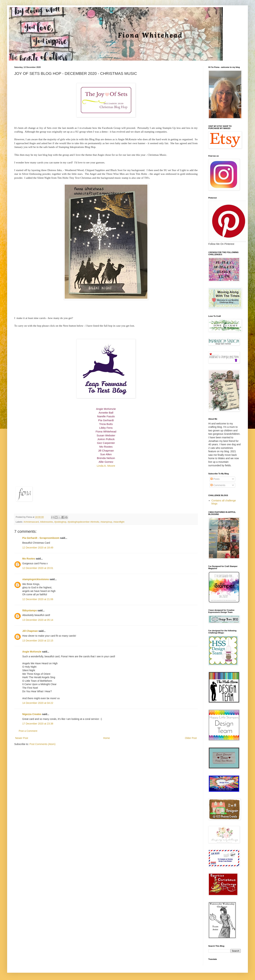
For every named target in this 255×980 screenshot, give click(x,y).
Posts (215, 479)
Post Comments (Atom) (42, 744)
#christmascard (31, 522)
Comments (218, 485)
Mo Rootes (29, 559)
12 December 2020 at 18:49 (38, 548)
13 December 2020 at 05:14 (38, 620)
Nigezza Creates (32, 714)
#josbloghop (60, 522)
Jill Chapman (30, 631)
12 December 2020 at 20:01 (38, 568)
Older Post (191, 738)
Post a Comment (28, 731)
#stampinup (106, 522)
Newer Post (22, 738)
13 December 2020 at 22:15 (38, 641)
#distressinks (47, 522)
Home (106, 738)
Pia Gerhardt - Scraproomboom (41, 538)
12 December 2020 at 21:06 (38, 599)
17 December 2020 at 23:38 (38, 724)
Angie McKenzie (32, 652)
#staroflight (119, 522)
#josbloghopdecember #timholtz (83, 522)
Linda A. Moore (106, 466)
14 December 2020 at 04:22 (38, 703)
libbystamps (30, 610)
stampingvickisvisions (36, 579)
